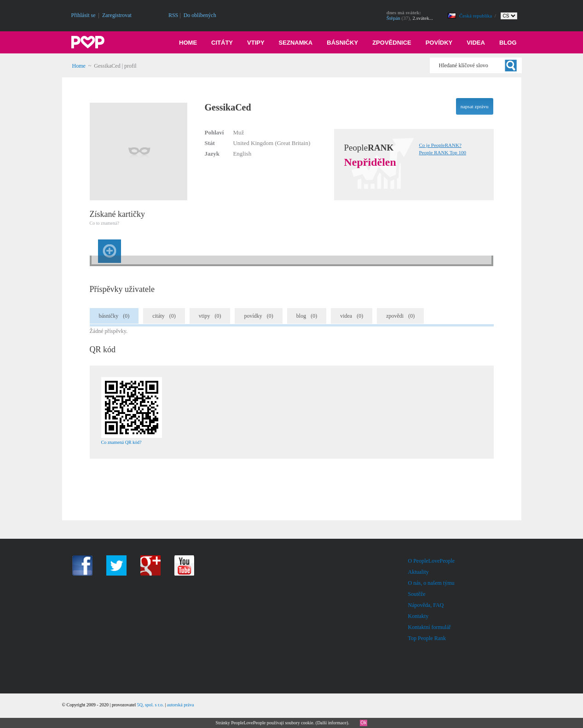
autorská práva (181, 705)
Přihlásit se (84, 15)
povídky (258, 316)
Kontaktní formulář (430, 627)
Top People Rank (427, 638)
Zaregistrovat (117, 15)
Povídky (439, 43)
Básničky (342, 43)
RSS (173, 15)
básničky (114, 316)
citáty (164, 316)
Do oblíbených (200, 15)
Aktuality (418, 572)
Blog (508, 43)
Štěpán (393, 18)
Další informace (332, 723)
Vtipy (256, 43)
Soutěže (417, 594)
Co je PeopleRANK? (440, 145)
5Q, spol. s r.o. (150, 705)
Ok (364, 723)
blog (307, 316)
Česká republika (476, 16)
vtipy (210, 316)
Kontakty (418, 616)
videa (352, 316)
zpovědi (400, 316)
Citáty (222, 43)
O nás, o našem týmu (431, 583)
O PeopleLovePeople (432, 561)
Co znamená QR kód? (121, 442)
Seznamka (296, 43)
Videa (476, 43)
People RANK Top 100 (443, 152)
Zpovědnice (392, 43)
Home (188, 43)
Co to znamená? (104, 223)
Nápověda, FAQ (426, 605)
